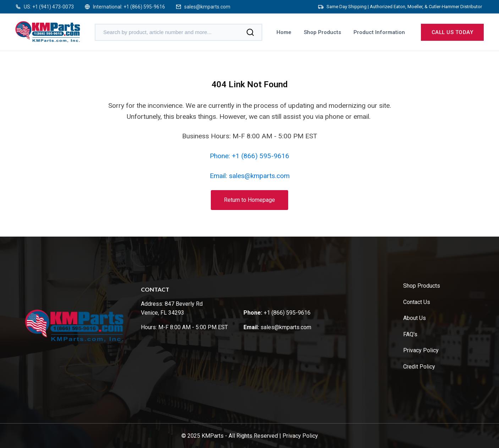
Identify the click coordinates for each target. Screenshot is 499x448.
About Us (415, 318)
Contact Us (417, 302)
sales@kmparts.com (207, 7)
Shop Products (322, 32)
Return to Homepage (249, 200)
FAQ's (410, 334)
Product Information (379, 32)
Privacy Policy (421, 350)
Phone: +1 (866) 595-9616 (249, 156)
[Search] (250, 32)
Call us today (453, 32)
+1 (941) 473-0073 (53, 7)
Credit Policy (419, 367)
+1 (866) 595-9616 (144, 7)
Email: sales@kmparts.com (250, 176)
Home (284, 32)
